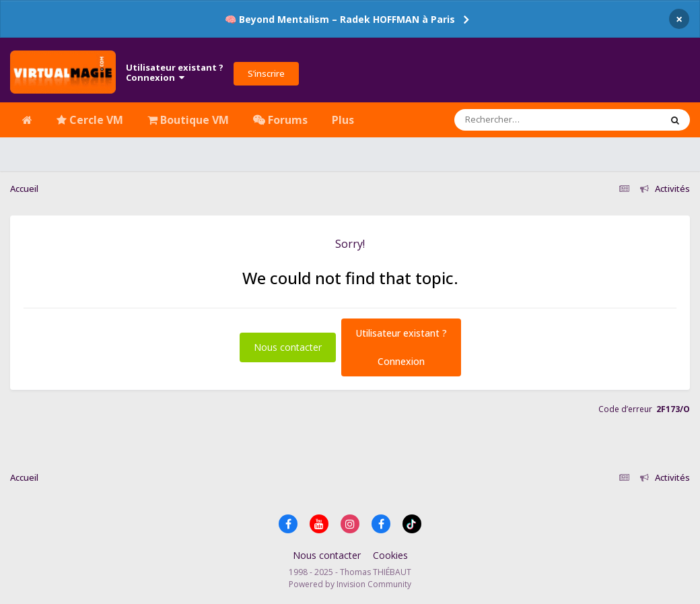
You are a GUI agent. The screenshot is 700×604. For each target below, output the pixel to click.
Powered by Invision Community (350, 584)
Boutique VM (188, 120)
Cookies (390, 555)
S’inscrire (266, 73)
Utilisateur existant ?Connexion (175, 73)
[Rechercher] (519, 120)
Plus (343, 120)
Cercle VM (90, 120)
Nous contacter (288, 347)
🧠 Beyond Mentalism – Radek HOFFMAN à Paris (340, 19)
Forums (280, 120)
